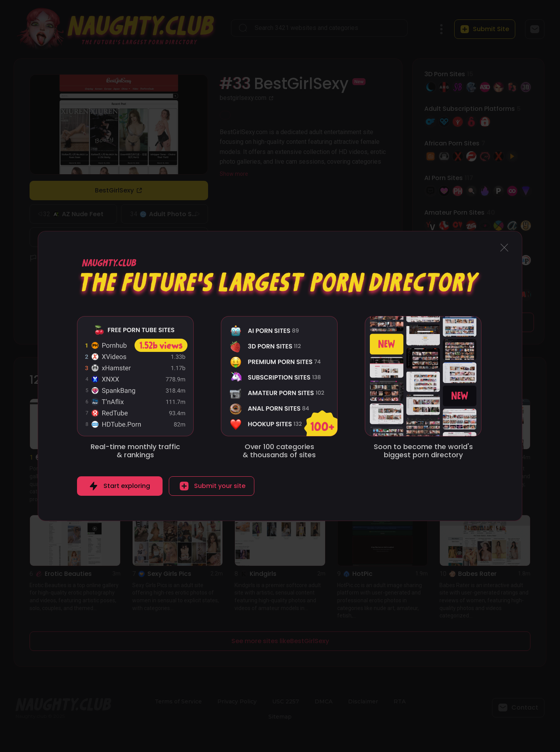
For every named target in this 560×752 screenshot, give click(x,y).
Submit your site (220, 486)
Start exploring (127, 486)
